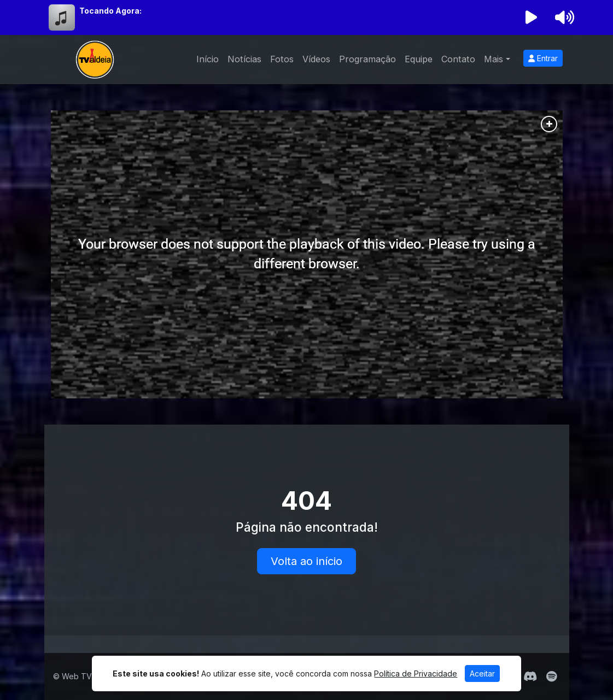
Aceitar (482, 673)
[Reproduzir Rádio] (531, 17)
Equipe (419, 59)
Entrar (543, 58)
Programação (367, 59)
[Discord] (530, 677)
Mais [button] (494, 59)
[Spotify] (551, 677)
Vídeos (316, 59)
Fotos (282, 59)
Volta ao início (306, 561)
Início (208, 59)
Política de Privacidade (416, 673)
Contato (458, 59)
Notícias (244, 59)
